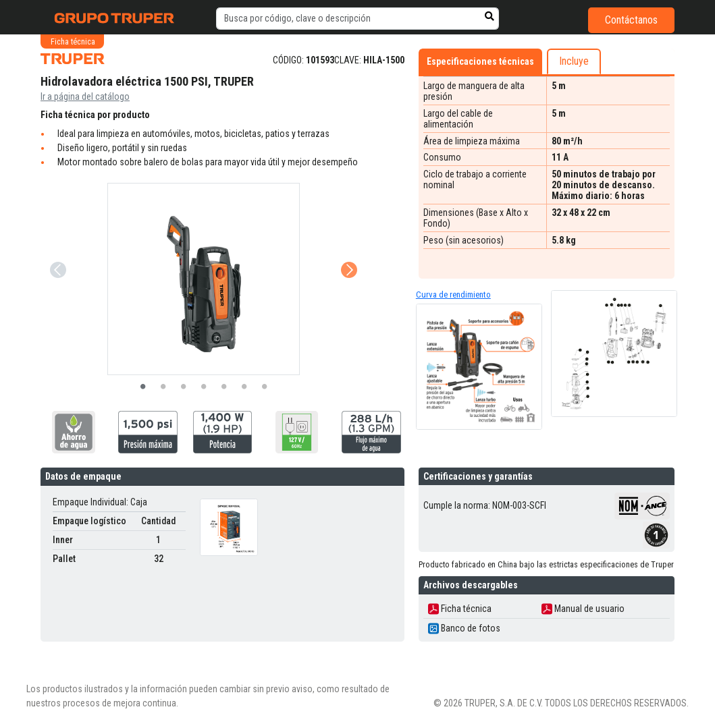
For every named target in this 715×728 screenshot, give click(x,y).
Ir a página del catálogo (85, 96)
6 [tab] (244, 387)
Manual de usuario (583, 609)
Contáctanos (631, 20)
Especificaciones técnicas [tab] (480, 61)
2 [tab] (163, 387)
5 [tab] (224, 387)
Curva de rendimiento (453, 295)
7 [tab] (265, 387)
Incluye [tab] (574, 61)
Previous (57, 251)
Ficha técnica (460, 609)
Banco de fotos (464, 628)
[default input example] (357, 19)
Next (348, 251)
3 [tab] (184, 387)
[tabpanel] (204, 279)
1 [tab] (143, 387)
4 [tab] (204, 387)
